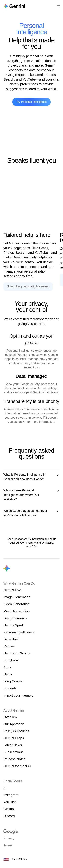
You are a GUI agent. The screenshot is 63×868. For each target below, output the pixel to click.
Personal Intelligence (20, 351)
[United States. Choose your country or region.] (32, 859)
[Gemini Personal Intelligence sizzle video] (32, 132)
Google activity (30, 384)
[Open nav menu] (58, 6)
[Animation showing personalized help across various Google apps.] (31, 201)
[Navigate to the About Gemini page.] (14, 6)
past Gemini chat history (42, 392)
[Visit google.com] (32, 832)
